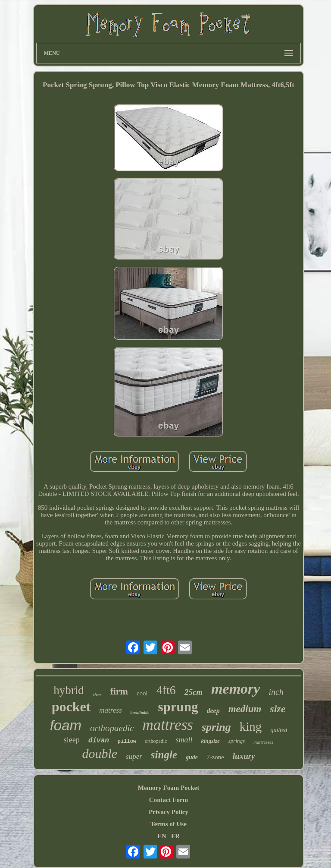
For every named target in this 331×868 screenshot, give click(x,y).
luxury (244, 756)
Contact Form (169, 800)
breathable (140, 712)
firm (119, 691)
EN (162, 836)
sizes (97, 694)
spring (216, 727)
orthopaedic (112, 728)
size (278, 709)
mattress (168, 725)
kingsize (210, 741)
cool (142, 693)
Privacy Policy (169, 812)
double (100, 753)
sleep (72, 740)
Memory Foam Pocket (169, 788)
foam (66, 725)
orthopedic (156, 741)
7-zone (215, 757)
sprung (178, 707)
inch (276, 692)
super (134, 756)
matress (110, 710)
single (164, 755)
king (251, 726)
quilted (279, 730)
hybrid (69, 690)
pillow (127, 742)
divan (99, 741)
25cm (194, 692)
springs (237, 741)
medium (245, 709)
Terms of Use (169, 824)
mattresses (263, 742)
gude (192, 757)
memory (236, 689)
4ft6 (166, 690)
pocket (71, 707)
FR (175, 836)
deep (213, 711)
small (184, 740)
